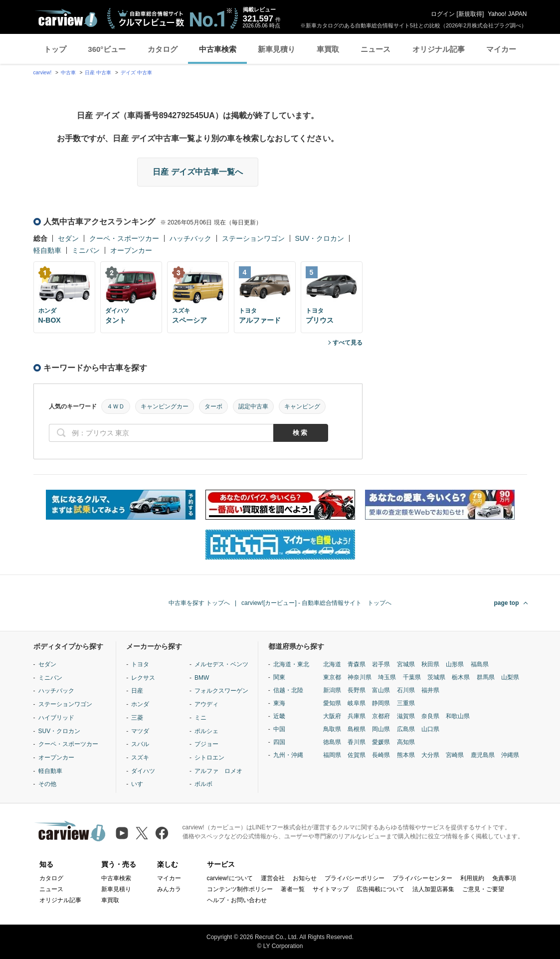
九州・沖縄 (288, 755)
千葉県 (412, 677)
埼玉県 (387, 677)
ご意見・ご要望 (483, 889)
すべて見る (348, 343)
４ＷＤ (116, 406)
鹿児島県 (483, 755)
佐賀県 (357, 755)
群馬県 (486, 677)
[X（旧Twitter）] (142, 833)
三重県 (406, 703)
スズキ (140, 758)
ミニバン (86, 250)
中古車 (68, 73)
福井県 (430, 690)
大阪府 (332, 716)
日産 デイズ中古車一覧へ (197, 172)
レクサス (143, 678)
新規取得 (470, 14)
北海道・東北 (291, 664)
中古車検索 (218, 49)
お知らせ (305, 878)
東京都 (332, 677)
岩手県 (381, 664)
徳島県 (332, 742)
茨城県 (436, 677)
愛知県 (332, 703)
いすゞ (140, 784)
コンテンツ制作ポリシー (240, 889)
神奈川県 (360, 677)
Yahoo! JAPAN (507, 14)
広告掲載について (380, 889)
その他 (47, 784)
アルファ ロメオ (218, 771)
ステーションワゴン (253, 238)
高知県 (406, 742)
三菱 (137, 718)
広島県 (406, 729)
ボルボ (203, 784)
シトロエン (209, 758)
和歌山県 (458, 716)
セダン (68, 238)
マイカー (501, 49)
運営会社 (273, 878)
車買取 (328, 49)
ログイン (443, 14)
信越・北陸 (288, 690)
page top (507, 603)
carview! (43, 73)
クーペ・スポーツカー (124, 238)
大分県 (430, 755)
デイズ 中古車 (136, 73)
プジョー (206, 744)
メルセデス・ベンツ (221, 664)
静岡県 (381, 703)
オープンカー (131, 250)
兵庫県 (357, 716)
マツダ (140, 731)
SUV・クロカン (320, 238)
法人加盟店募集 (433, 889)
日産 (137, 691)
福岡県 (332, 755)
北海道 (332, 664)
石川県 (406, 690)
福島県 (480, 664)
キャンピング (302, 406)
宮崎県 (455, 755)
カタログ (163, 49)
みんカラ (169, 889)
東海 (279, 703)
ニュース (375, 49)
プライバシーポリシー (355, 878)
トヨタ (140, 664)
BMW (202, 678)
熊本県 (406, 755)
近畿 (279, 716)
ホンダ (140, 704)
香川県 (357, 742)
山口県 (430, 729)
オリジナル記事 (439, 49)
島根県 (357, 729)
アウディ (206, 704)
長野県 (357, 690)
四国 (279, 742)
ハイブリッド (56, 718)
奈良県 (430, 716)
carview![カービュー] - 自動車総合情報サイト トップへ (316, 603)
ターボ (213, 406)
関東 (279, 677)
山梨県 (510, 677)
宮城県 (406, 664)
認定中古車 (253, 406)
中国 (279, 729)
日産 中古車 (98, 73)
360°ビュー (107, 49)
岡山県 (381, 729)
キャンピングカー (165, 406)
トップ (55, 49)
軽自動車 (47, 250)
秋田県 (430, 664)
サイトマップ (331, 889)
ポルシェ (206, 731)
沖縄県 (510, 755)
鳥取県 (332, 729)
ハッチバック (190, 238)
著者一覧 (293, 889)
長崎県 (381, 755)
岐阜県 (357, 703)
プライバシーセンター (422, 878)
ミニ (200, 718)
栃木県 (461, 677)
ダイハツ (143, 771)
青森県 (357, 664)
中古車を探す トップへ (199, 603)
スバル (140, 744)
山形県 (455, 664)
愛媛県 (381, 742)
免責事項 (504, 878)
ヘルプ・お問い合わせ (237, 900)
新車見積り (277, 49)
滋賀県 (406, 716)
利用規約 (472, 878)
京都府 (381, 716)
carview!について (230, 878)
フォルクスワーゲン (221, 691)
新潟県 (332, 690)
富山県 (381, 690)
